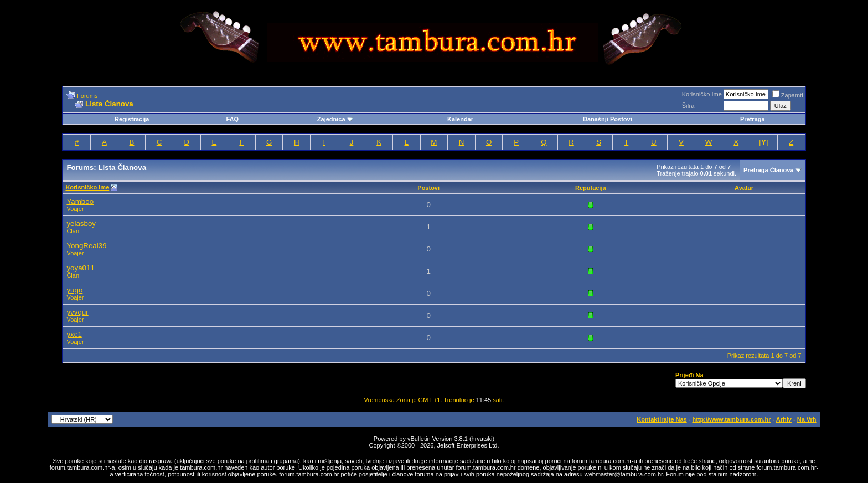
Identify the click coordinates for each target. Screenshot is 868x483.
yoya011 (80, 268)
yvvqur (77, 312)
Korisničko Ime (702, 94)
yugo (74, 290)
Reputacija (591, 188)
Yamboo (80, 201)
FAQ (232, 119)
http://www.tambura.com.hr (731, 419)
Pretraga (753, 119)
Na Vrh (807, 419)
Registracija (132, 119)
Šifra (688, 106)
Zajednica (335, 119)
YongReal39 (86, 246)
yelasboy (81, 223)
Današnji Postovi (608, 119)
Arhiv (784, 419)
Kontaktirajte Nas (662, 419)
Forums (87, 96)
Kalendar (460, 119)
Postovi (428, 188)
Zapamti (788, 95)
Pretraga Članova (768, 170)
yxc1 (74, 334)
